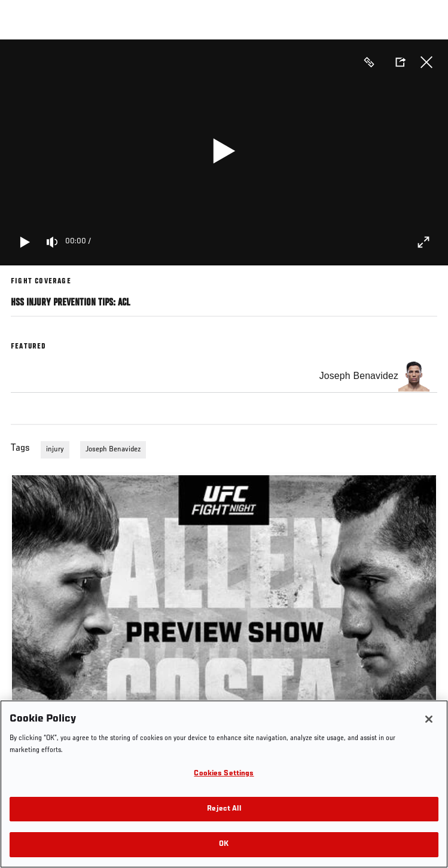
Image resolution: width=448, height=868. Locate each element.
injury (55, 450)
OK (224, 844)
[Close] (429, 719)
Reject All (224, 809)
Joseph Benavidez (113, 450)
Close (426, 62)
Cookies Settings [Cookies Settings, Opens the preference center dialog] (224, 774)
